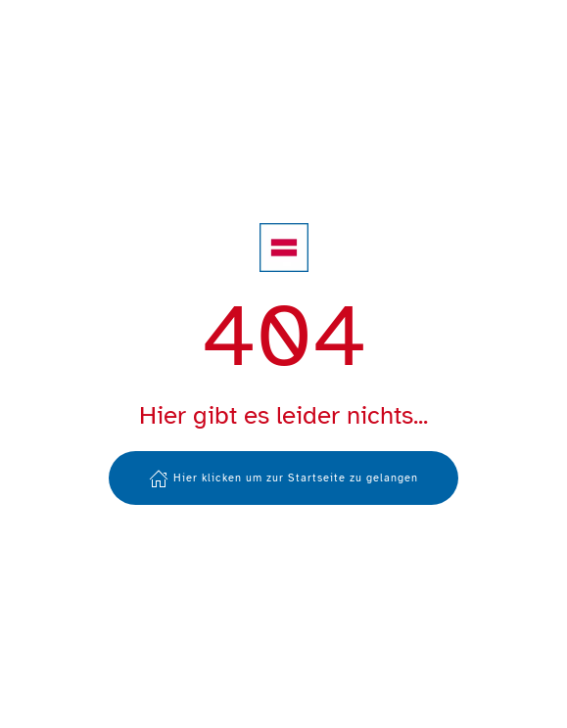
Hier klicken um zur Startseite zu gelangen (283, 478)
